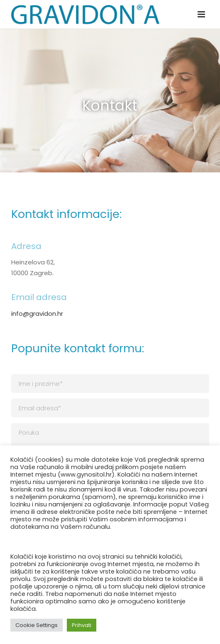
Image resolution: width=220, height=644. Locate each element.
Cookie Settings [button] (37, 625)
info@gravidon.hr (37, 314)
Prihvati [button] (82, 625)
